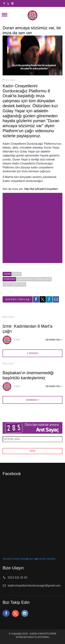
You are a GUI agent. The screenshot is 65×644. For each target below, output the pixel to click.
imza (23, 284)
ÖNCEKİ (33, 353)
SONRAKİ (31, 400)
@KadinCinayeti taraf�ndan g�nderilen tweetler (29, 559)
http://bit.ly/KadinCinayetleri (41, 189)
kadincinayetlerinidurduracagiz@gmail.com (34, 586)
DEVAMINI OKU (54, 340)
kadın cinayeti (25, 279)
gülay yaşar (11, 284)
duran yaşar (43, 279)
